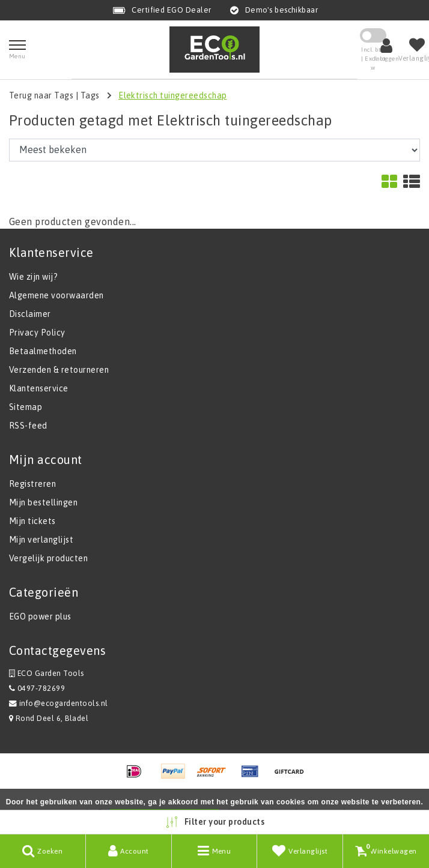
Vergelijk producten (48, 558)
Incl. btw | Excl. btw (373, 59)
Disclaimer (30, 314)
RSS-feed (28, 426)
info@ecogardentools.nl (59, 703)
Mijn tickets (32, 521)
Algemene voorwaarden (56, 295)
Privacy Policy (37, 333)
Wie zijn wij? (33, 277)
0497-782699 (37, 688)
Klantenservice (39, 388)
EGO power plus (40, 616)
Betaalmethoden (43, 351)
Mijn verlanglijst (41, 540)
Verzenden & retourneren (59, 370)
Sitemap (26, 407)
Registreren (32, 484)
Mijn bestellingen (43, 502)
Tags (90, 95)
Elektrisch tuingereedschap (172, 95)
